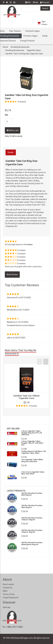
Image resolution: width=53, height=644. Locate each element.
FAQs (5, 591)
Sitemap (6, 607)
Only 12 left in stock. (14, 136)
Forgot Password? (11, 598)
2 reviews (21, 250)
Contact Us (8, 588)
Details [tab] (11, 152)
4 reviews (22, 102)
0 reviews (21, 257)
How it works (8, 584)
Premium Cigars (31, 36)
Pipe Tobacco (15, 31)
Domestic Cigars (33, 31)
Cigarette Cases (34, 50)
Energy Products (27, 41)
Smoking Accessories (20, 47)
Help (35, 2)
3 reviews (33, 406)
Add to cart (13, 130)
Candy (45, 36)
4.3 (6, 244)
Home (5, 47)
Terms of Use (9, 594)
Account (45, 2)
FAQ (28, 2)
